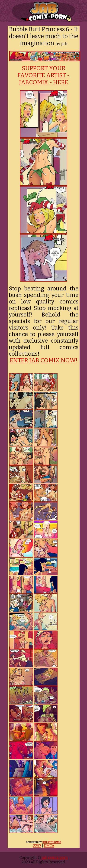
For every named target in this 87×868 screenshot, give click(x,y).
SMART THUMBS (52, 842)
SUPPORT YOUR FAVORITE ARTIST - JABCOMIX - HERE (43, 75)
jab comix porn (54, 858)
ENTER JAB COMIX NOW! (44, 361)
